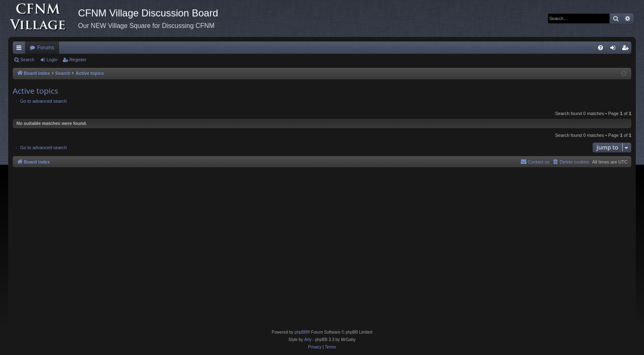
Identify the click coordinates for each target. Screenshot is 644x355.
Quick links (21, 49)
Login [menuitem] (615, 49)
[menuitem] (600, 48)
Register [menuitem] (627, 49)
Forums (46, 48)
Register (78, 60)
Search (27, 60)
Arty (308, 340)
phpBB (301, 332)
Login (52, 60)
